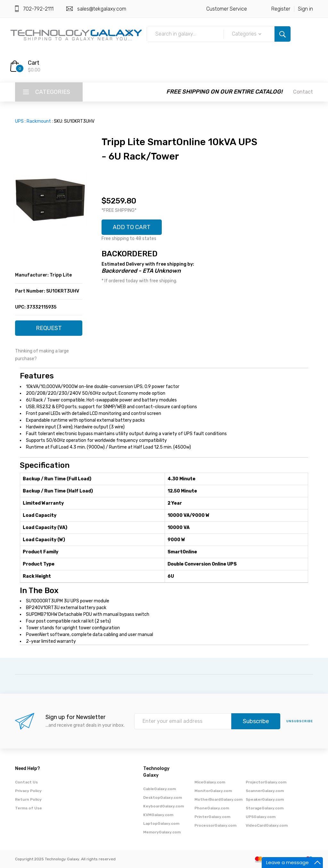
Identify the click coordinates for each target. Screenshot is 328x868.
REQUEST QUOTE (49, 330)
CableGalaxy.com (160, 789)
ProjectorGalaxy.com (266, 782)
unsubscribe (300, 721)
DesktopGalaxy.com (163, 798)
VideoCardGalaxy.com (267, 825)
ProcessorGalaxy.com (215, 825)
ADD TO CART (132, 227)
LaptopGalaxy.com (161, 823)
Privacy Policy (28, 791)
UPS (19, 121)
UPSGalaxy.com (261, 817)
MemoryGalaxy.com (162, 832)
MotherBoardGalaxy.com (218, 799)
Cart (34, 63)
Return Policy (28, 799)
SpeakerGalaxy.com (265, 799)
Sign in (305, 9)
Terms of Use (29, 808)
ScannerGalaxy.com (265, 791)
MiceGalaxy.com (210, 782)
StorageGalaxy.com (265, 808)
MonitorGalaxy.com (213, 791)
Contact (303, 92)
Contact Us (26, 782)
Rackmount (39, 121)
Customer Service (227, 9)
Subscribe (256, 721)
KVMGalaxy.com (158, 815)
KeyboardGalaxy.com (164, 806)
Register (281, 9)
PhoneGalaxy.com (212, 808)
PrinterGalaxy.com (212, 817)
